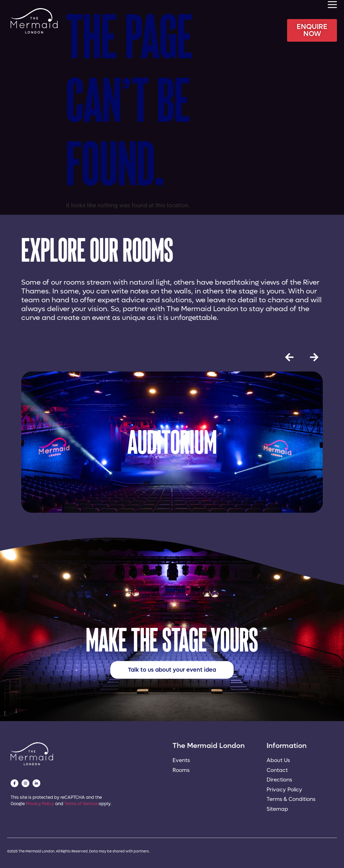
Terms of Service (81, 804)
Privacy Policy (40, 804)
